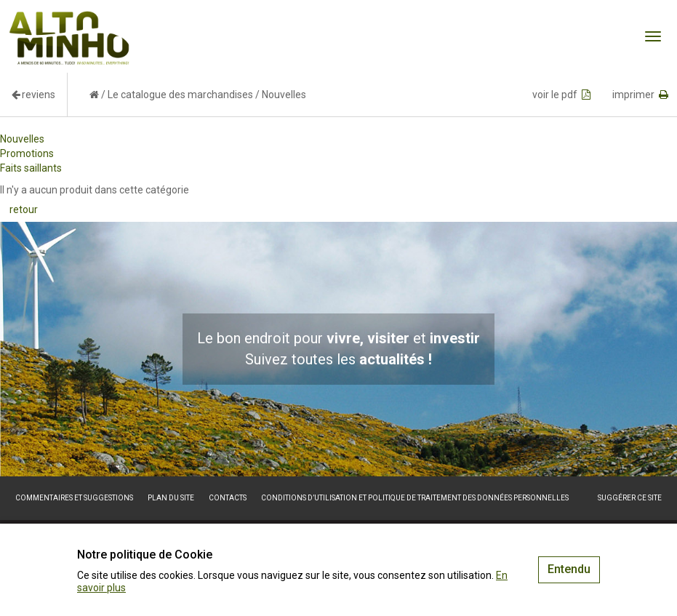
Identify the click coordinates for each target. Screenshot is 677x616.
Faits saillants (31, 168)
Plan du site (171, 498)
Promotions (27, 153)
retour (24, 209)
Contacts (228, 498)
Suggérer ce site (630, 498)
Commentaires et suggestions (74, 498)
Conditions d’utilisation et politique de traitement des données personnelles (415, 498)
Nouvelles (22, 139)
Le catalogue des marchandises (180, 95)
